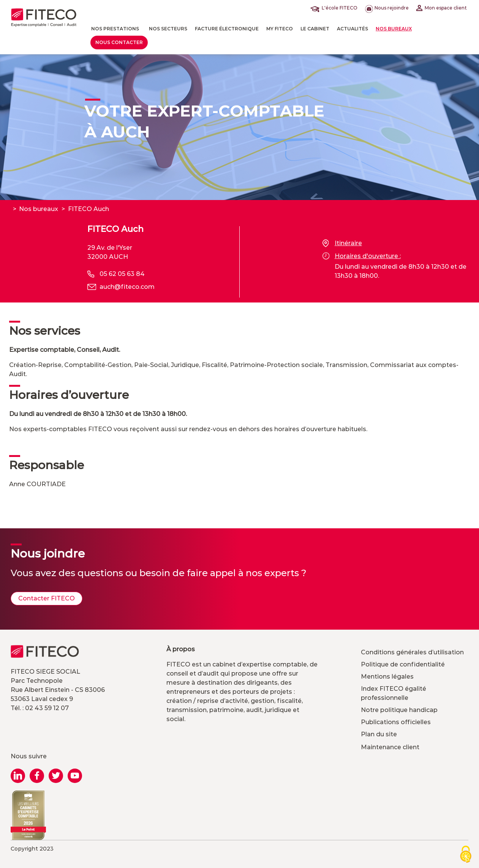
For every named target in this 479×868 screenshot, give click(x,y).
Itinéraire (342, 243)
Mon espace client (442, 8)
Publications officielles (396, 722)
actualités (353, 29)
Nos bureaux (394, 29)
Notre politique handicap (399, 710)
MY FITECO (280, 29)
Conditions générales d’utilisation (412, 652)
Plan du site (379, 734)
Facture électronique (227, 29)
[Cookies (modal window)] (466, 855)
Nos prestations (115, 29)
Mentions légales (387, 677)
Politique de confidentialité (403, 664)
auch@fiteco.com (127, 287)
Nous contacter (119, 42)
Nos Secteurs (168, 29)
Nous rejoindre (387, 8)
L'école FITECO (335, 8)
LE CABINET (315, 29)
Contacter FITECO (47, 598)
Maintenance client (390, 747)
